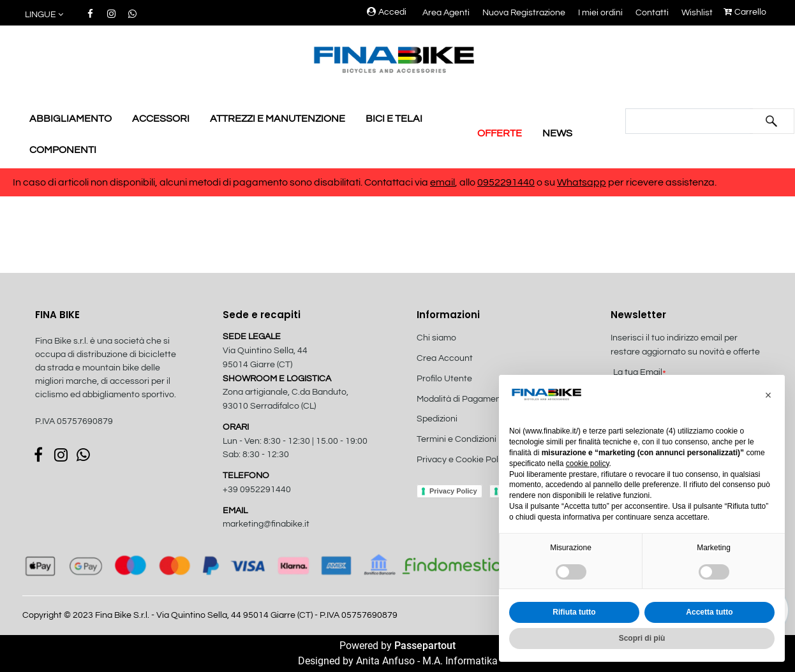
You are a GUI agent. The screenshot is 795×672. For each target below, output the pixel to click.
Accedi (387, 12)
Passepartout (425, 646)
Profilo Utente (444, 379)
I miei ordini (600, 13)
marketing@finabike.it (266, 524)
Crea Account (445, 358)
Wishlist (697, 13)
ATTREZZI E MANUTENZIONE (278, 119)
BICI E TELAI (394, 119)
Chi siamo (436, 338)
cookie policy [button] (588, 464)
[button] (45, 15)
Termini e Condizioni (457, 439)
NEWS (557, 133)
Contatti (652, 13)
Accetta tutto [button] (709, 612)
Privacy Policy (453, 491)
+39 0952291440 (257, 490)
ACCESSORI (161, 119)
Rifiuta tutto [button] (574, 612)
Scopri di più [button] (642, 638)
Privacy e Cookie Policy (463, 460)
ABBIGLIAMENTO (71, 119)
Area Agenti (446, 13)
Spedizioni (437, 419)
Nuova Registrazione (524, 13)
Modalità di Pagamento (463, 399)
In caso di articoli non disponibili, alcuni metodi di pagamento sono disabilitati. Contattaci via (221, 182)
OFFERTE (500, 133)
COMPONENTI (63, 150)
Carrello (745, 12)
